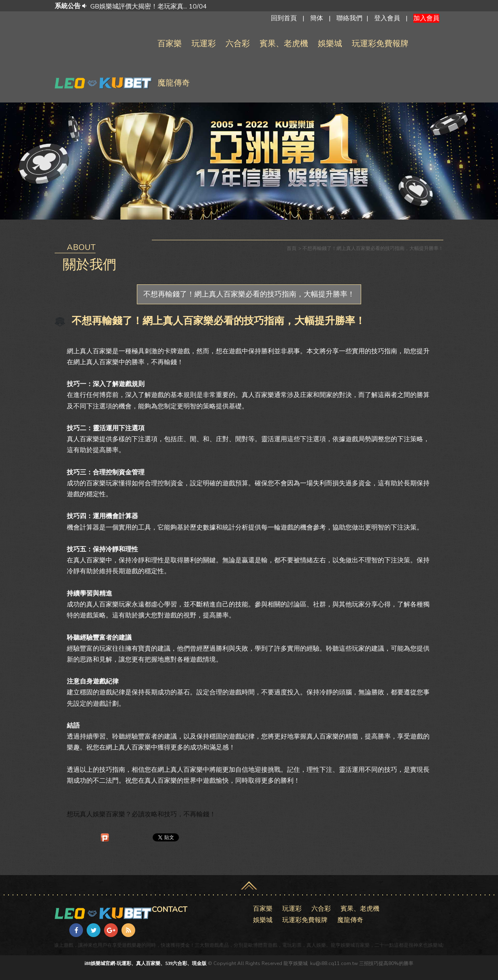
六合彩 (238, 44)
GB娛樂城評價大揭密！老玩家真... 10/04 (149, 6)
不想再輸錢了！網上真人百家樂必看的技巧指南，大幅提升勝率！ (249, 294)
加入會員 (426, 18)
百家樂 (170, 44)
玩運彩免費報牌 (380, 44)
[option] (260, 6)
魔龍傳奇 (174, 83)
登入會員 (387, 18)
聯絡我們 (349, 18)
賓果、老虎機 (284, 44)
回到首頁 (284, 18)
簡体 (317, 18)
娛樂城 (330, 44)
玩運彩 (204, 44)
